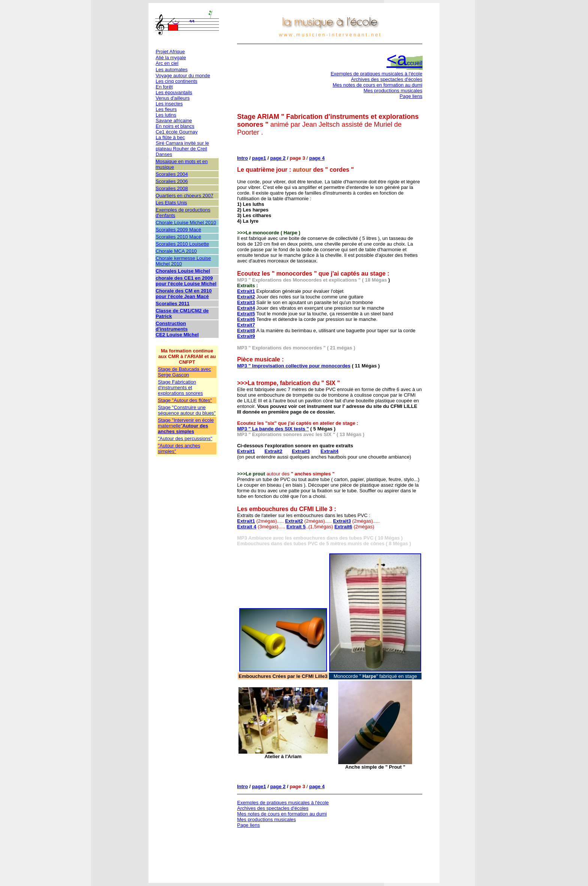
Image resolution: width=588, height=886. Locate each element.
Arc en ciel (167, 63)
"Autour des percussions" (185, 439)
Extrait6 (246, 319)
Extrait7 (246, 325)
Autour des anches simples (183, 429)
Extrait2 (246, 297)
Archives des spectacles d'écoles (387, 79)
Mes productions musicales (393, 91)
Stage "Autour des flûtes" (185, 400)
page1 (259, 158)
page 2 (278, 158)
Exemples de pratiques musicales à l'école (377, 74)
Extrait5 (246, 314)
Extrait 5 (296, 527)
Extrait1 (246, 291)
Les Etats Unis (171, 203)
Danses (164, 154)
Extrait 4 (247, 527)
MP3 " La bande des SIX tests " (273, 429)
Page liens (411, 96)
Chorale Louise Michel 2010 (186, 223)
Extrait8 (246, 331)
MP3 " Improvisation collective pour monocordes (294, 366)
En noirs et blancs (175, 126)
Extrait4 (246, 308)
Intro (242, 158)
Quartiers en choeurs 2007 (184, 196)
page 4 (317, 158)
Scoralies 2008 (172, 188)
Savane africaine (174, 121)
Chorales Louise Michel (183, 271)
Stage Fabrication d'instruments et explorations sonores (180, 388)
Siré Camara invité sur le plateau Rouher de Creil (182, 146)
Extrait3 (246, 302)
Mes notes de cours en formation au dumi (377, 85)
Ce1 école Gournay (177, 132)
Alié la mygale (171, 58)
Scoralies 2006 (172, 181)
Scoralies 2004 (172, 174)
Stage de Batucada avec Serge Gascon (184, 372)
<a (405, 59)
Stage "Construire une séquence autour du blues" (187, 410)
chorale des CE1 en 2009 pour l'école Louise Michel (186, 281)
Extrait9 (246, 336)
